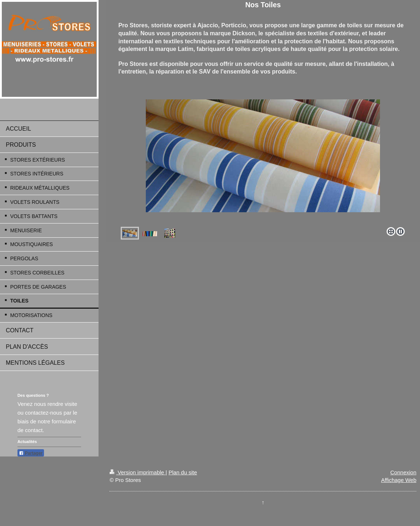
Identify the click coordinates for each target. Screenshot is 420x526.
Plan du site (183, 472)
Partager (31, 453)
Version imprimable (137, 472)
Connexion (403, 472)
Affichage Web (399, 480)
